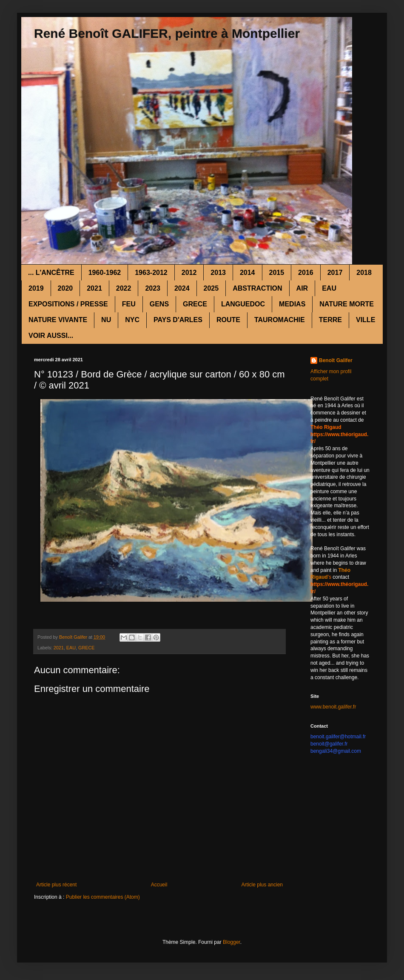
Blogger (232, 942)
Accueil (159, 885)
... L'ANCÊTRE (51, 273)
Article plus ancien (262, 885)
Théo (344, 570)
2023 (153, 288)
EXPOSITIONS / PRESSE (68, 304)
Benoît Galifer (336, 360)
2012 (189, 273)
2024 (182, 288)
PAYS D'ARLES (178, 320)
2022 (124, 288)
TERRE (330, 320)
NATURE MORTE (347, 304)
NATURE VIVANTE (58, 320)
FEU (129, 304)
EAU (329, 288)
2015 (277, 273)
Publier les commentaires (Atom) (103, 897)
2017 (335, 273)
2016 (306, 273)
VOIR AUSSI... (51, 336)
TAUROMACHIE (280, 320)
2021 (94, 288)
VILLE (366, 320)
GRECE (195, 304)
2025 (211, 288)
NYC (132, 320)
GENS (159, 304)
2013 (218, 273)
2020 (65, 288)
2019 (36, 288)
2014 (248, 273)
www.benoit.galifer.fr (333, 707)
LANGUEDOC (243, 304)
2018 (364, 273)
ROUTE (228, 320)
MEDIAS (292, 304)
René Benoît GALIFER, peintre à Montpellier (167, 33)
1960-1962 (105, 273)
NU (106, 320)
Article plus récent (56, 885)
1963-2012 (151, 273)
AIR (302, 288)
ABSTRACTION (257, 288)
